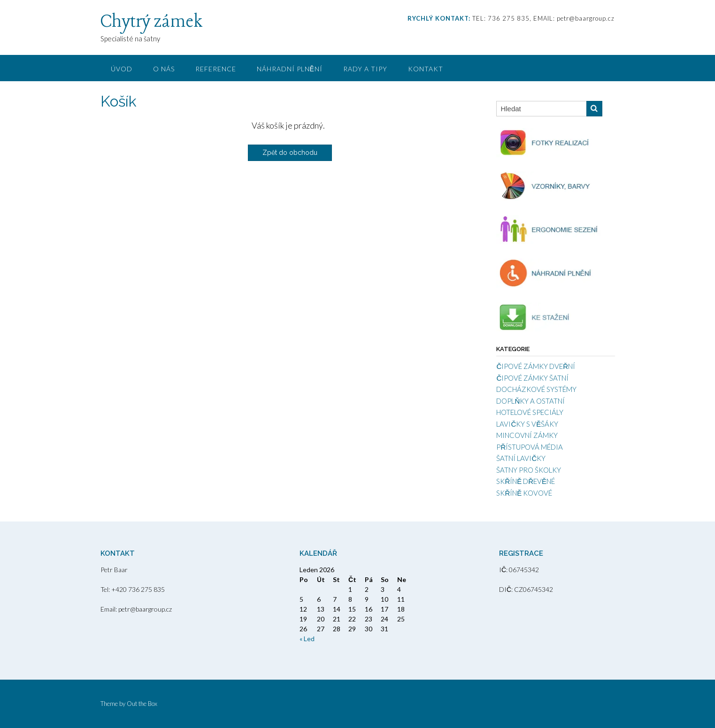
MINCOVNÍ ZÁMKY (527, 435)
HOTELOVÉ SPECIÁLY (530, 412)
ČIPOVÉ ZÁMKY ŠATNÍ (532, 378)
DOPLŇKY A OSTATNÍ (530, 401)
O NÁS (164, 69)
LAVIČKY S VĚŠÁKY (527, 424)
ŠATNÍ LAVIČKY (521, 458)
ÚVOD (122, 69)
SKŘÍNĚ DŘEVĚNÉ (526, 481)
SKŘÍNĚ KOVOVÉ (524, 493)
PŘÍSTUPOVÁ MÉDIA (530, 447)
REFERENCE (216, 69)
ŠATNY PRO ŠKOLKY (529, 470)
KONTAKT (426, 69)
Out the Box (142, 704)
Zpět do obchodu (290, 153)
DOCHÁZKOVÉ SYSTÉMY (536, 389)
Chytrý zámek (151, 22)
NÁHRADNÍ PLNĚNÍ (290, 69)
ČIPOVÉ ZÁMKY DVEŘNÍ (536, 366)
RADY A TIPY (365, 69)
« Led (307, 639)
